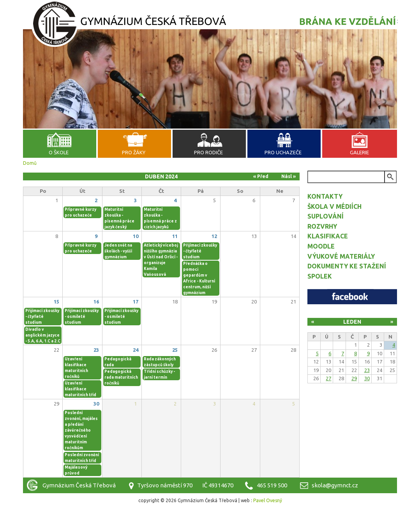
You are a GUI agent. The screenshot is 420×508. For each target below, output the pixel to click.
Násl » (289, 176)
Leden (352, 322)
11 (175, 236)
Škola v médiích (334, 206)
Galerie (359, 152)
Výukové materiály (341, 256)
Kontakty (325, 196)
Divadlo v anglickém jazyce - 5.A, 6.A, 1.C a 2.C (43, 335)
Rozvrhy (322, 226)
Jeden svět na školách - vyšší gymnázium (118, 251)
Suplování (326, 216)
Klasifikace (328, 236)
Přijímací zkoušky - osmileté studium (82, 317)
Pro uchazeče (283, 152)
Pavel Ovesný (268, 500)
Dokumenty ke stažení (347, 266)
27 (328, 378)
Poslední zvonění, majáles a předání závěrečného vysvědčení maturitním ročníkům (81, 430)
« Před (261, 176)
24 (136, 350)
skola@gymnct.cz (335, 485)
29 (354, 378)
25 (175, 350)
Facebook (352, 297)
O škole (59, 152)
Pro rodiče (208, 152)
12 (214, 236)
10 (136, 236)
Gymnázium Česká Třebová (210, 25)
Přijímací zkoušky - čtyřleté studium (200, 251)
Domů (30, 163)
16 (96, 302)
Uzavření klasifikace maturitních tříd (80, 389)
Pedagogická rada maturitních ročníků (121, 377)
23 (96, 350)
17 (136, 302)
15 (56, 302)
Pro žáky (134, 152)
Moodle (321, 246)
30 (96, 404)
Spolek (320, 276)
